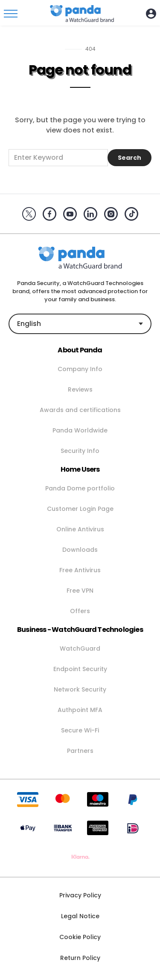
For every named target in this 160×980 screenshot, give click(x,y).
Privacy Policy (80, 895)
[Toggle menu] (11, 14)
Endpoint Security (80, 669)
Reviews (80, 389)
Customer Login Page (80, 509)
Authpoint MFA (80, 710)
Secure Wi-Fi (80, 730)
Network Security (80, 689)
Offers (80, 611)
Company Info (80, 369)
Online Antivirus (80, 529)
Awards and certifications (80, 410)
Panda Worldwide (80, 430)
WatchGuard (80, 649)
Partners (80, 751)
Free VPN (80, 591)
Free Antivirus (80, 570)
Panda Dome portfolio (80, 488)
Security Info (80, 451)
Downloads (80, 550)
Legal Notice (80, 916)
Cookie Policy (80, 937)
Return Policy (80, 958)
